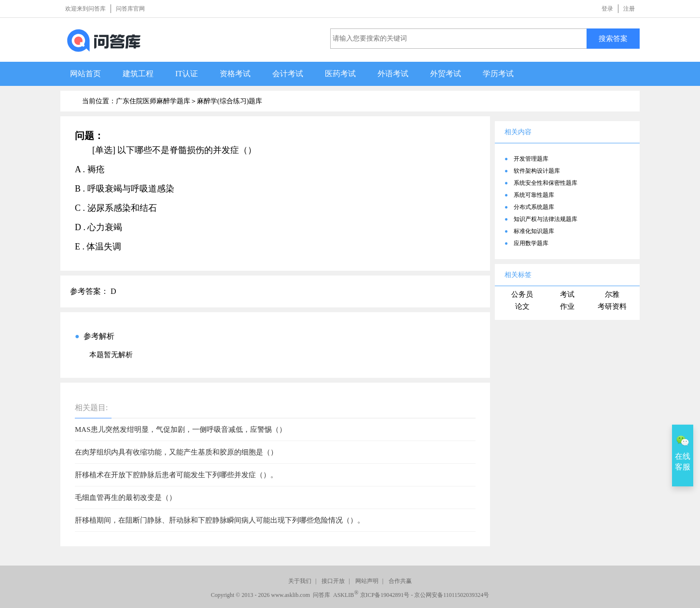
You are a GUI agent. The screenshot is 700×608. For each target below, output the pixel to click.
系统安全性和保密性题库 (546, 183)
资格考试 (235, 74)
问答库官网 (130, 9)
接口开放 (333, 581)
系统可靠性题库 (534, 195)
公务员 (522, 294)
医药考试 (340, 74)
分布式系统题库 (534, 207)
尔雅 (612, 294)
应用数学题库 (531, 243)
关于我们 (300, 581)
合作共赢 (400, 581)
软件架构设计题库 (537, 171)
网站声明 (367, 581)
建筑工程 (138, 74)
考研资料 (612, 306)
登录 (607, 9)
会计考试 (288, 74)
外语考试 (393, 74)
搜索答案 (613, 38)
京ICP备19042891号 (385, 595)
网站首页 (85, 74)
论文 (522, 306)
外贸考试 (446, 74)
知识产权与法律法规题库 (546, 219)
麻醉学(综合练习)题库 (230, 101)
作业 (567, 306)
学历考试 (498, 74)
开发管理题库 (531, 159)
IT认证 (187, 74)
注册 (629, 9)
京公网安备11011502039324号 (452, 595)
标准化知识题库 (534, 231)
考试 (567, 294)
